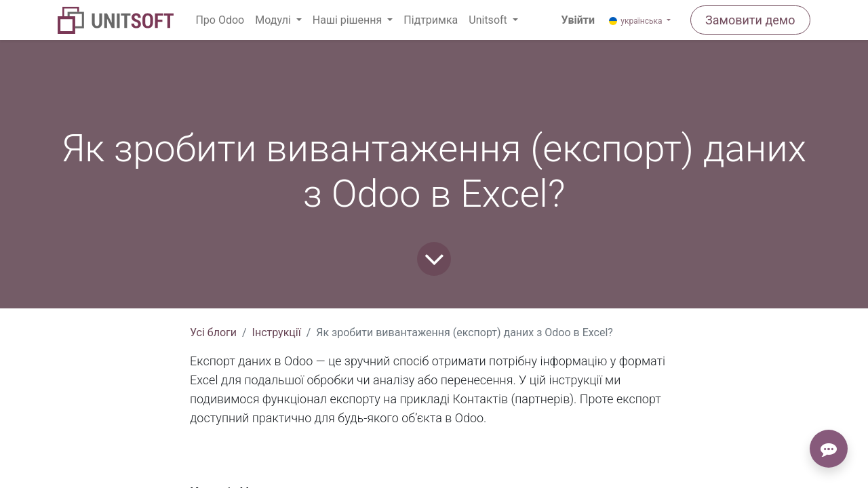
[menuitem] (220, 20)
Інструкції (277, 332)
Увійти (578, 20)
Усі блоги (213, 332)
